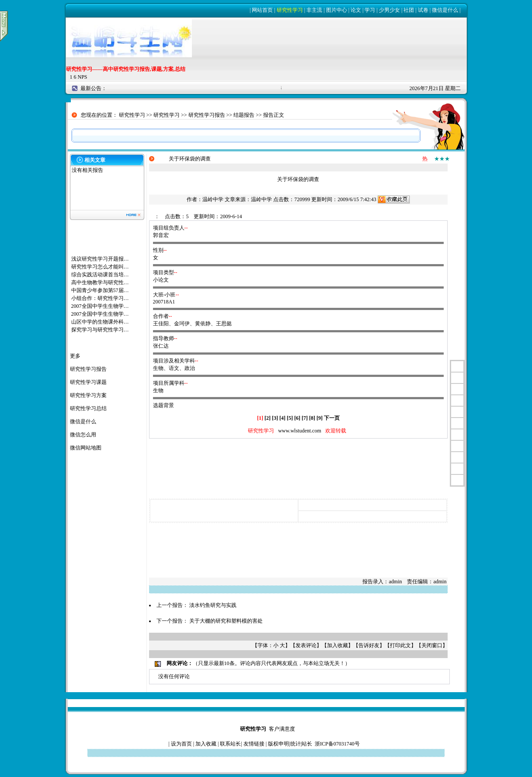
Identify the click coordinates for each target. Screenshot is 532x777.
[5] (290, 418)
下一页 (332, 418)
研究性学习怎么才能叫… (100, 267)
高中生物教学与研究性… (100, 282)
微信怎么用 (83, 435)
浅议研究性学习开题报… (100, 259)
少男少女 (389, 10)
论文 (356, 10)
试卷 (423, 10)
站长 (307, 744)
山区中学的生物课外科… (100, 322)
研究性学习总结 (88, 408)
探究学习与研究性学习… (100, 330)
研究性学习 (290, 10)
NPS (83, 77)
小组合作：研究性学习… (100, 298)
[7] (305, 418)
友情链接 (254, 744)
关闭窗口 (432, 645)
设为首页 (181, 744)
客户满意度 (282, 729)
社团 (409, 10)
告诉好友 (369, 645)
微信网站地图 (86, 448)
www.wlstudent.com (300, 431)
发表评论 (306, 645)
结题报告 (244, 115)
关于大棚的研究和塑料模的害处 (226, 621)
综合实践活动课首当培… (100, 275)
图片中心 (337, 10)
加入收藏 (337, 645)
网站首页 (262, 10)
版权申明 (278, 744)
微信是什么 (445, 10)
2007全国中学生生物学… (100, 306)
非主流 (314, 10)
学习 (370, 10)
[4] (282, 418)
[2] (268, 418)
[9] (320, 418)
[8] (312, 418)
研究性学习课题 (88, 382)
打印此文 (400, 645)
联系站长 (230, 744)
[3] (275, 418)
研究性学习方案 (88, 395)
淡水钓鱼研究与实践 (213, 605)
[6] (297, 418)
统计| (296, 744)
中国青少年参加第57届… (100, 290)
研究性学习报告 (207, 115)
